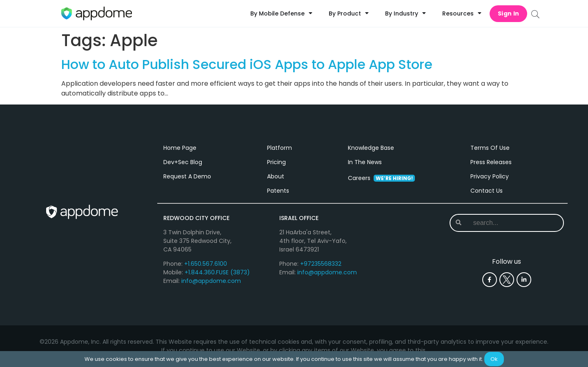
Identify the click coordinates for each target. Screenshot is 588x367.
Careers (381, 178)
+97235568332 (321, 264)
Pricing (276, 162)
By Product (349, 13)
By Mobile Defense (281, 13)
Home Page (180, 148)
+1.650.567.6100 (206, 264)
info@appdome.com (211, 281)
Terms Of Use (490, 148)
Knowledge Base (371, 148)
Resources (462, 13)
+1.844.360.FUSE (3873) (217, 272)
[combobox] (506, 223)
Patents (278, 191)
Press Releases (491, 162)
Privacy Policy (490, 176)
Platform (280, 148)
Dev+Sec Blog (183, 162)
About (276, 176)
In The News (365, 162)
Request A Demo (187, 176)
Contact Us (487, 191)
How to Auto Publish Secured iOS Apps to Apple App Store (247, 64)
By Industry (405, 13)
